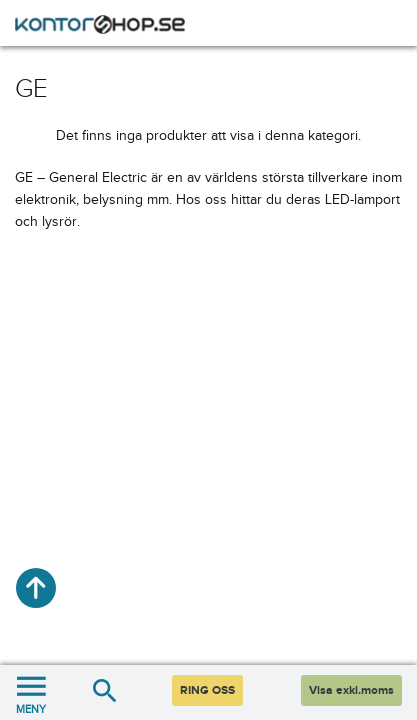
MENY (31, 692)
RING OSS (207, 690)
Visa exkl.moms (351, 690)
